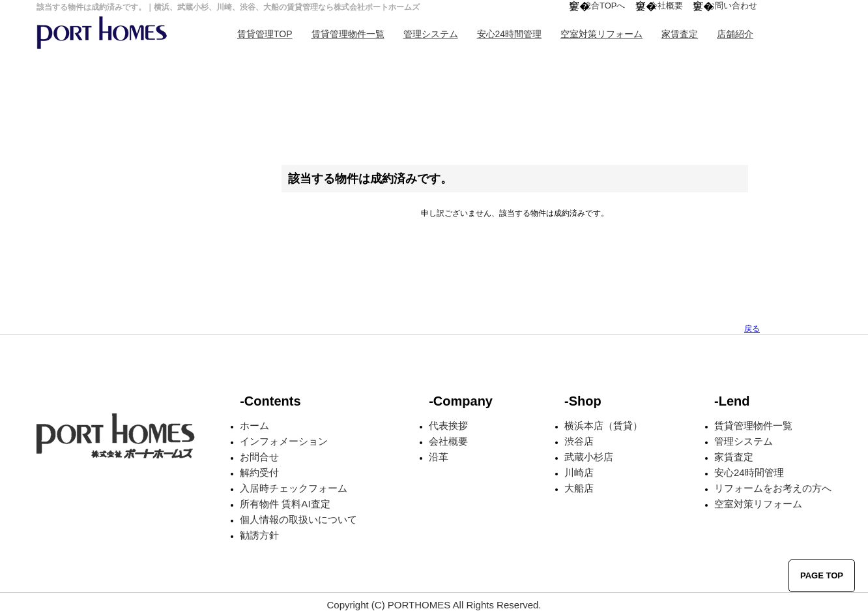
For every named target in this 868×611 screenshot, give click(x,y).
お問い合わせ (732, 6)
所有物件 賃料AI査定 (285, 504)
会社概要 (666, 6)
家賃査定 (680, 34)
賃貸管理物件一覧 (348, 34)
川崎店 (579, 472)
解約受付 (259, 472)
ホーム (254, 425)
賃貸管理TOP (265, 34)
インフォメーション (284, 441)
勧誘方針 (259, 535)
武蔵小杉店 (589, 457)
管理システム (431, 34)
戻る (752, 329)
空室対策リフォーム (601, 34)
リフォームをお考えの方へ (773, 488)
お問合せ (259, 457)
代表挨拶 (448, 425)
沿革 (439, 457)
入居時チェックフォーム (294, 488)
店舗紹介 (735, 34)
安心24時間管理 (510, 34)
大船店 (579, 488)
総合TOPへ (604, 6)
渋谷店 (579, 441)
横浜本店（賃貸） (603, 425)
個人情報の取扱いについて (298, 519)
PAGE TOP (822, 575)
